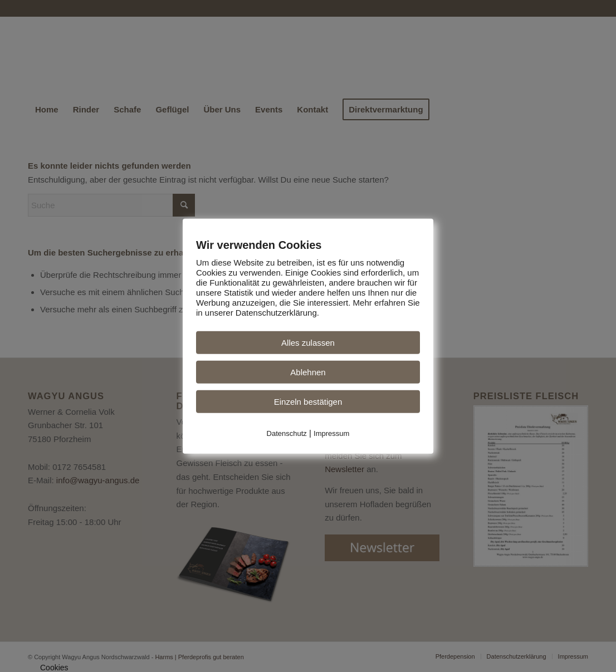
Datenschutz (287, 433)
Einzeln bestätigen (308, 401)
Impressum (331, 433)
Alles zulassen (308, 342)
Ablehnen (308, 372)
